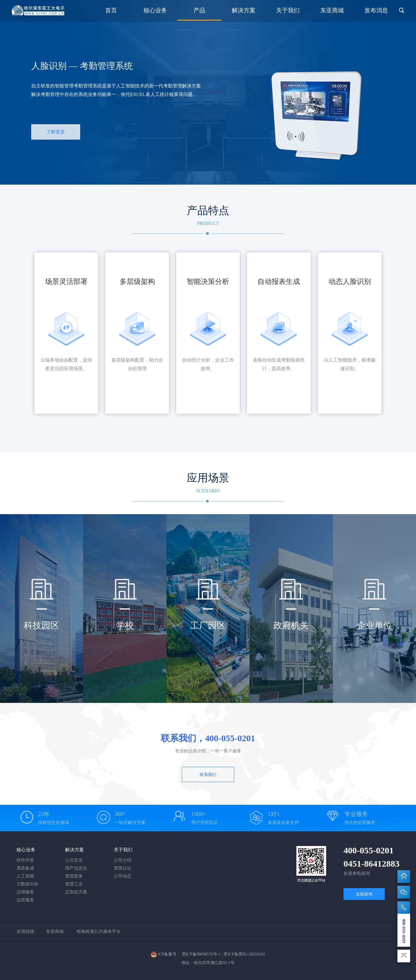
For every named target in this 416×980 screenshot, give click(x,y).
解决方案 (244, 10)
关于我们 (288, 10)
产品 (199, 10)
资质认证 (123, 868)
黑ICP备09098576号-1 (201, 954)
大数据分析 (28, 884)
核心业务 (155, 10)
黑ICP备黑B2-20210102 (244, 954)
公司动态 (123, 876)
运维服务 (25, 892)
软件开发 (25, 860)
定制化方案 (76, 892)
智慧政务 (74, 876)
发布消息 (376, 10)
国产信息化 (76, 868)
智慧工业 (74, 884)
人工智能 (25, 876)
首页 (111, 10)
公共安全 (74, 860)
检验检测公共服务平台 (99, 931)
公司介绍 (123, 860)
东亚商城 (332, 10)
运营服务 (25, 900)
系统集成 (25, 868)
